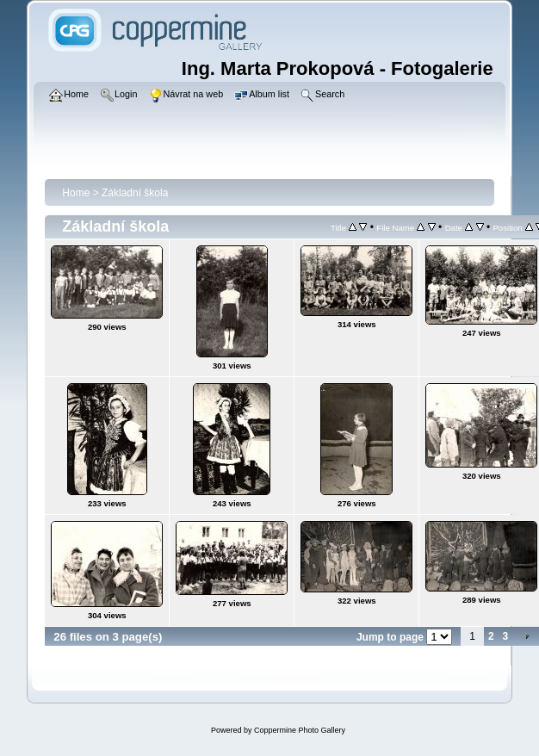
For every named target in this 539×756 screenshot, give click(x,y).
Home (76, 193)
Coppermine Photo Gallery (300, 730)
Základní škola (135, 193)
